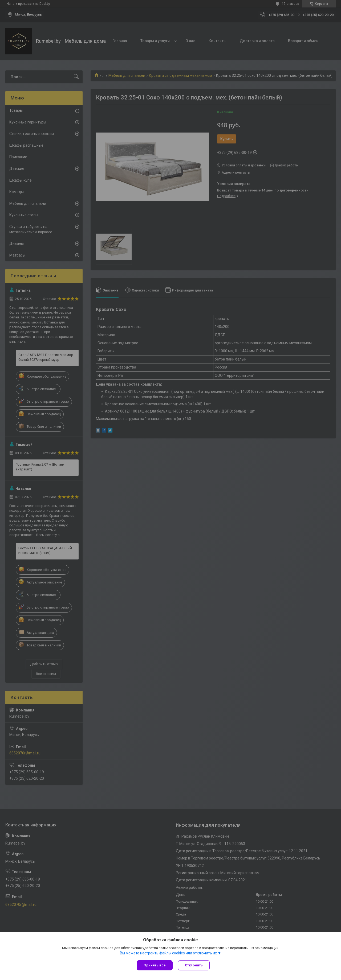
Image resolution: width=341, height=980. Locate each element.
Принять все (155, 965)
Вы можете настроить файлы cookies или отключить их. (169, 953)
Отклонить (194, 965)
